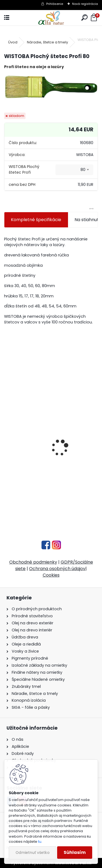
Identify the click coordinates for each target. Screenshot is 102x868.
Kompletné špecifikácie (36, 220)
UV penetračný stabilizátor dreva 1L (45, 473)
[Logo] (51, 18)
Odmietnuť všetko (33, 853)
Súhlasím (75, 852)
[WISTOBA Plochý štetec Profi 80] (51, 87)
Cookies (51, 575)
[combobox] (74, 170)
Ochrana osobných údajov (57, 569)
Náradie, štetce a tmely (47, 42)
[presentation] (7, 438)
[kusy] (25, 507)
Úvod (13, 42)
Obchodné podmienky (33, 562)
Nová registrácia (85, 4)
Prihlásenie (55, 4)
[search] (84, 18)
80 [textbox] (83, 170)
